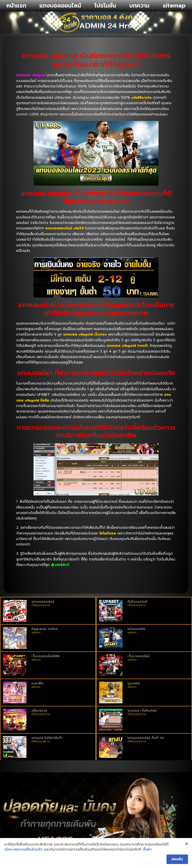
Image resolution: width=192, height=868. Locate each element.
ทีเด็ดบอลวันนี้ (137, 602)
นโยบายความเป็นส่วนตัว (23, 850)
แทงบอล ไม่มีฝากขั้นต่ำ (47, 738)
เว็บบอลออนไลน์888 (45, 656)
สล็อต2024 (39, 711)
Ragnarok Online (45, 629)
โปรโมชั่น (105, 6)
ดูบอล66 (134, 683)
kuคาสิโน (37, 683)
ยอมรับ (177, 859)
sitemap (174, 6)
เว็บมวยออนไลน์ (138, 656)
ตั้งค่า (147, 850)
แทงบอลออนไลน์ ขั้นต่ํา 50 (146, 738)
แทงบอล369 (136, 629)
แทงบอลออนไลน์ (60, 6)
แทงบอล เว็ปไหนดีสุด (142, 711)
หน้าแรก (16, 6)
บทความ (139, 6)
